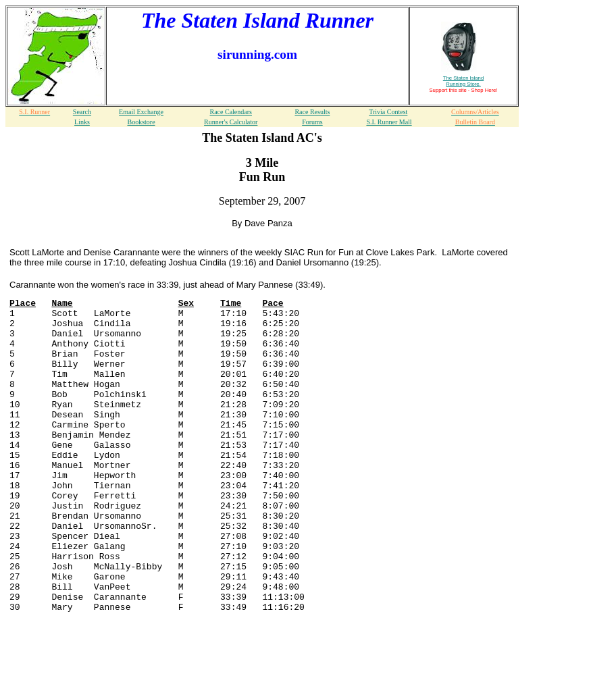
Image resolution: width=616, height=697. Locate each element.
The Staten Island (463, 81)
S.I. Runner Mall (389, 122)
